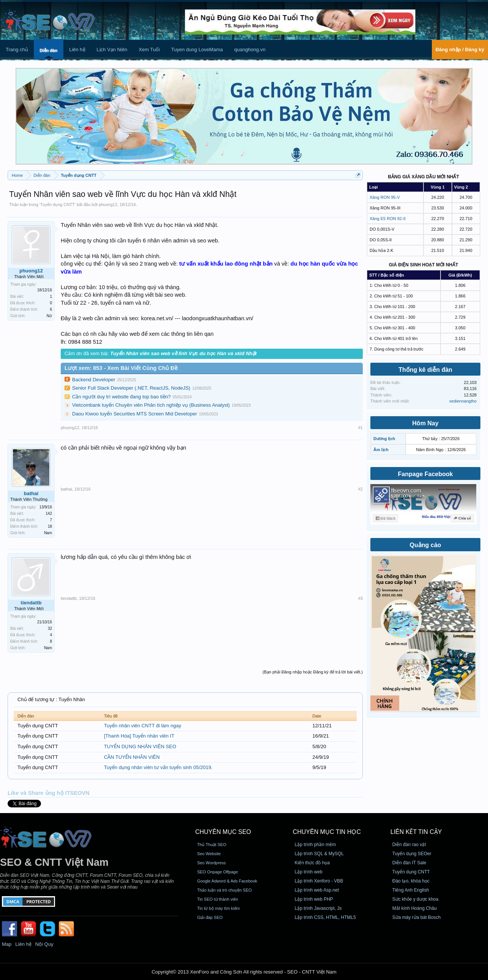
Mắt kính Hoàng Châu (415, 908)
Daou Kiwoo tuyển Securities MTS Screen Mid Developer (135, 414)
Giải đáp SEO (210, 917)
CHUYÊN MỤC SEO (223, 832)
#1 (360, 428)
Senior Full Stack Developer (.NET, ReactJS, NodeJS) (131, 388)
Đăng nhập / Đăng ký (460, 50)
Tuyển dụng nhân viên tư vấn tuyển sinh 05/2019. (158, 767)
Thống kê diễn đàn (425, 370)
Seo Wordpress (211, 863)
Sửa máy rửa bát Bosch (416, 917)
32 (50, 628)
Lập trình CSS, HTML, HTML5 (325, 917)
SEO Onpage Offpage (217, 872)
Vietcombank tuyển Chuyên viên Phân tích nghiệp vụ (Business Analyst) (151, 405)
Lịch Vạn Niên (112, 50)
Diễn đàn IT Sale (409, 863)
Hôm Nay (425, 423)
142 (49, 514)
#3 (360, 598)
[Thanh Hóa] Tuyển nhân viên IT (139, 736)
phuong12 (108, 204)
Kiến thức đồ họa (312, 863)
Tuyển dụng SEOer (412, 854)
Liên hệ (77, 50)
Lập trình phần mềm (315, 845)
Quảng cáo (426, 545)
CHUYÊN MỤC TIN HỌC (327, 832)
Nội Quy (44, 944)
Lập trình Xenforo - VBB (319, 881)
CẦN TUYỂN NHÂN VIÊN (132, 757)
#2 (360, 489)
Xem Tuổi (149, 50)
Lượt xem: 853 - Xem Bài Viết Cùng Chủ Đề (121, 368)
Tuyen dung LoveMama (197, 50)
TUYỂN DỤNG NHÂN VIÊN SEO (140, 746)
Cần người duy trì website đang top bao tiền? (121, 397)
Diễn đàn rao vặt (409, 845)
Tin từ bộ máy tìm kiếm (218, 908)
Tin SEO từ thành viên (217, 899)
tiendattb (31, 603)
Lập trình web (309, 872)
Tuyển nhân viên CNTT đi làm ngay (143, 726)
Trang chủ (17, 50)
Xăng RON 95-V (385, 197)
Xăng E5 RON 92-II (388, 219)
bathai (31, 493)
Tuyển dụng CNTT (57, 204)
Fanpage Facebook (426, 474)
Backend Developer (94, 380)
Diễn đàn (49, 50)
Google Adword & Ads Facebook (227, 881)
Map (7, 944)
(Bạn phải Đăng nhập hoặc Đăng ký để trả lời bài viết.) (313, 672)
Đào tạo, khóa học (411, 881)
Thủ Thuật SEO (212, 845)
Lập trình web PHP (314, 899)
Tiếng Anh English (411, 890)
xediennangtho (463, 401)
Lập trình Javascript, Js (318, 908)
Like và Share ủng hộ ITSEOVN (49, 793)
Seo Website (209, 854)
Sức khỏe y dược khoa (415, 899)
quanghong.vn (250, 50)
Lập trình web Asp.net (317, 890)
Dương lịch (384, 439)
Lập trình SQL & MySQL (319, 854)
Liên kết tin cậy (416, 832)
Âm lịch (381, 450)
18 (50, 526)
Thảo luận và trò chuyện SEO (224, 890)
